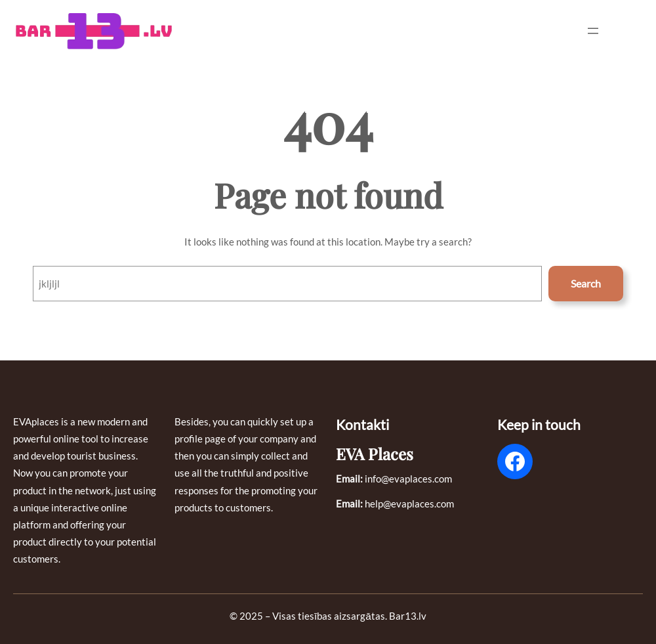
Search (586, 283)
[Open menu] (593, 31)
